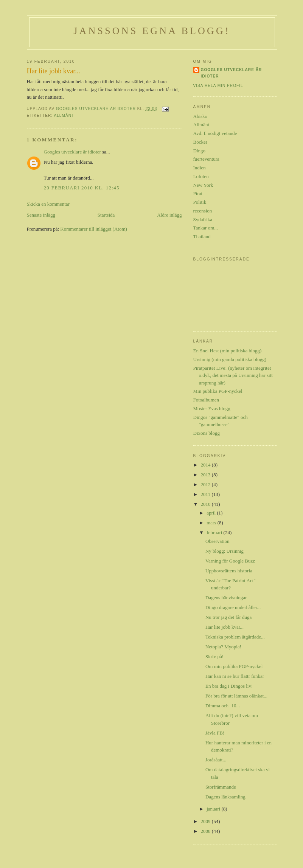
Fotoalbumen (206, 400)
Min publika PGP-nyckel (218, 391)
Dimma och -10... (223, 706)
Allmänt (64, 115)
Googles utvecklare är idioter (72, 152)
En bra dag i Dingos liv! (229, 686)
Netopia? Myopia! (223, 647)
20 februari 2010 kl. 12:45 (82, 188)
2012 (206, 484)
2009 (206, 821)
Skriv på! (214, 656)
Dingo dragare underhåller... (233, 607)
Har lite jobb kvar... (225, 627)
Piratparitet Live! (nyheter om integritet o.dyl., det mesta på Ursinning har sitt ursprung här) (233, 375)
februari (215, 532)
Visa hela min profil (218, 86)
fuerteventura (206, 159)
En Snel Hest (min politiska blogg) (228, 351)
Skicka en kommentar (48, 204)
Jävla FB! (215, 733)
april (212, 513)
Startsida (106, 215)
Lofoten (201, 176)
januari (214, 809)
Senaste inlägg (41, 215)
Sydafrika (203, 219)
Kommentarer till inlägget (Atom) (94, 229)
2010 (206, 504)
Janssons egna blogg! (152, 31)
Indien (200, 168)
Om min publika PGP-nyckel (234, 666)
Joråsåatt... (216, 760)
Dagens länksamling (225, 797)
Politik (200, 202)
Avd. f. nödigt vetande (215, 133)
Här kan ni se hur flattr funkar (235, 676)
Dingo (200, 151)
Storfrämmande (221, 787)
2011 (206, 494)
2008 (206, 831)
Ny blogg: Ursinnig (225, 551)
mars (212, 523)
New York (203, 185)
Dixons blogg (207, 433)
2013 (206, 475)
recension (203, 211)
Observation (218, 541)
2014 (206, 465)
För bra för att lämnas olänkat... (236, 696)
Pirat (198, 193)
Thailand (202, 236)
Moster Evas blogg (212, 408)
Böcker (200, 142)
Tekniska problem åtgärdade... (235, 637)
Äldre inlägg (169, 215)
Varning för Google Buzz (230, 561)
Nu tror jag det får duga (228, 617)
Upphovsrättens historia (229, 571)
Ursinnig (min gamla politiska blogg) (230, 359)
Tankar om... (206, 228)
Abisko (200, 116)
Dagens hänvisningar (226, 598)
